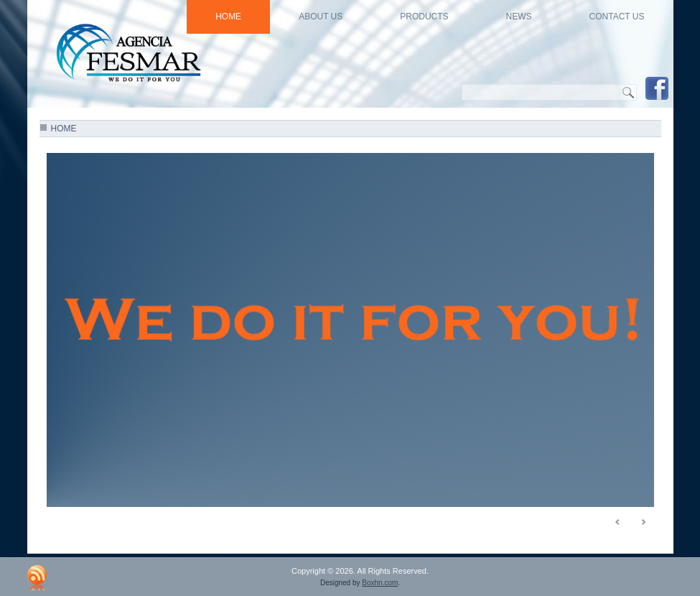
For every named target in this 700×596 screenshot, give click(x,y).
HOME (228, 17)
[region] (350, 333)
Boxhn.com (380, 583)
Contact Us (617, 17)
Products (424, 17)
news (519, 17)
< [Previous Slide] (618, 522)
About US (321, 17)
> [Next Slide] (643, 522)
